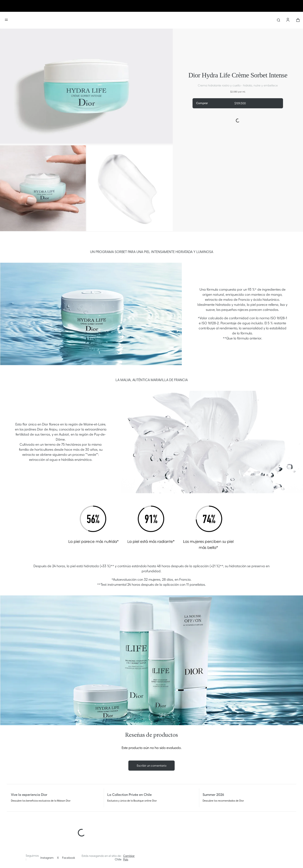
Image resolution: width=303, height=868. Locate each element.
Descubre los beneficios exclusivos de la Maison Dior (41, 801)
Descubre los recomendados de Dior (223, 801)
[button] (130, 858)
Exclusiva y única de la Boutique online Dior (132, 801)
